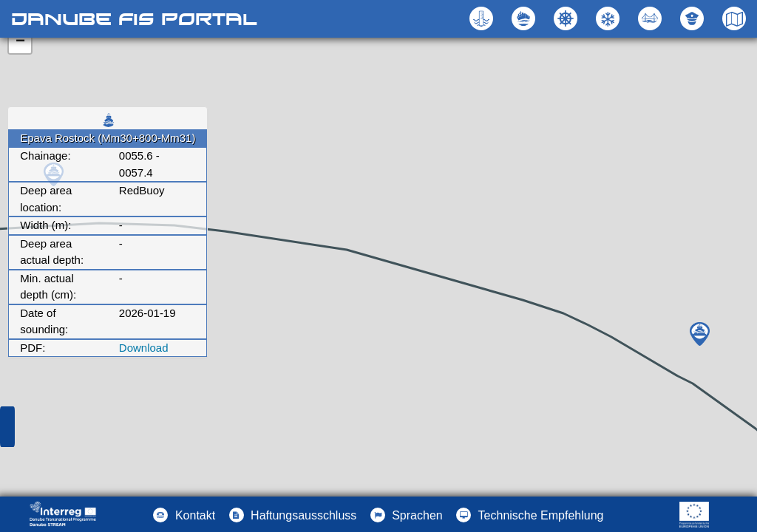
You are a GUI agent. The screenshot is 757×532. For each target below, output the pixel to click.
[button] (652, 18)
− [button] (20, 42)
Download (144, 348)
